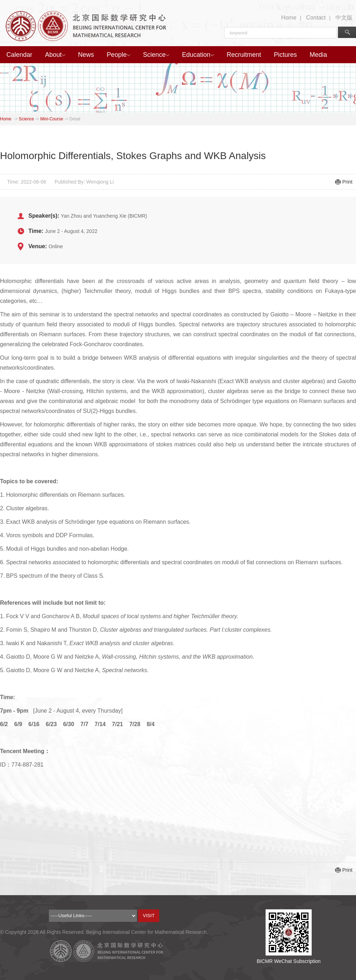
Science (156, 55)
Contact (316, 18)
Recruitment (244, 55)
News (86, 55)
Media (318, 55)
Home (289, 18)
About (55, 55)
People (118, 55)
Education (198, 55)
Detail (75, 119)
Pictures (285, 55)
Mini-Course (52, 119)
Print (347, 182)
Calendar (19, 55)
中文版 (344, 18)
